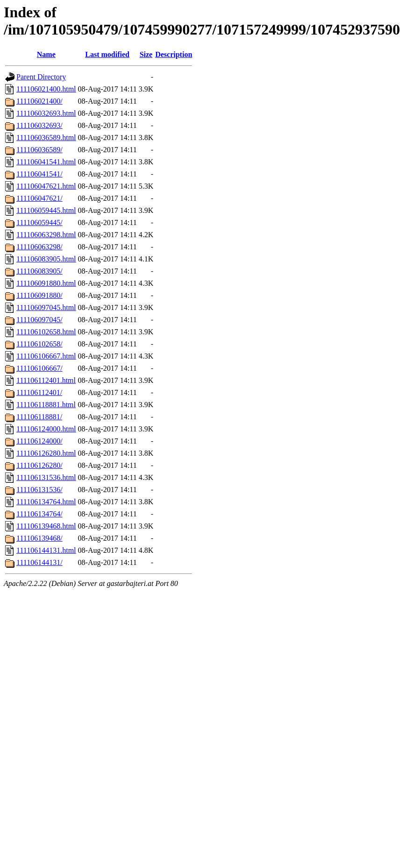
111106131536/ (39, 490)
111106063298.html (46, 235)
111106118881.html (46, 405)
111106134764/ (39, 514)
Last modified (107, 54)
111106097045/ (39, 320)
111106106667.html (46, 356)
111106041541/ (39, 174)
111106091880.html (46, 283)
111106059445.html (46, 210)
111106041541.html (46, 162)
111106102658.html (46, 332)
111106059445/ (39, 222)
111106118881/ (39, 417)
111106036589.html (46, 138)
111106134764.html (46, 502)
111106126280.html (46, 453)
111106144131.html (46, 550)
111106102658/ (39, 344)
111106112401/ (39, 392)
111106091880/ (39, 295)
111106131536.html (46, 477)
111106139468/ (39, 538)
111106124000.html (46, 429)
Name (46, 54)
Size (146, 54)
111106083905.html (46, 259)
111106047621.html (46, 186)
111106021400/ (39, 101)
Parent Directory (41, 77)
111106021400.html (46, 89)
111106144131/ (39, 562)
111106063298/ (39, 247)
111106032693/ (39, 125)
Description (174, 54)
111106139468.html (46, 526)
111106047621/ (39, 198)
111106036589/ (39, 150)
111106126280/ (39, 465)
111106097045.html (46, 307)
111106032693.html (46, 113)
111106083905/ (39, 271)
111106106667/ (39, 368)
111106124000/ (39, 441)
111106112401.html (46, 380)
